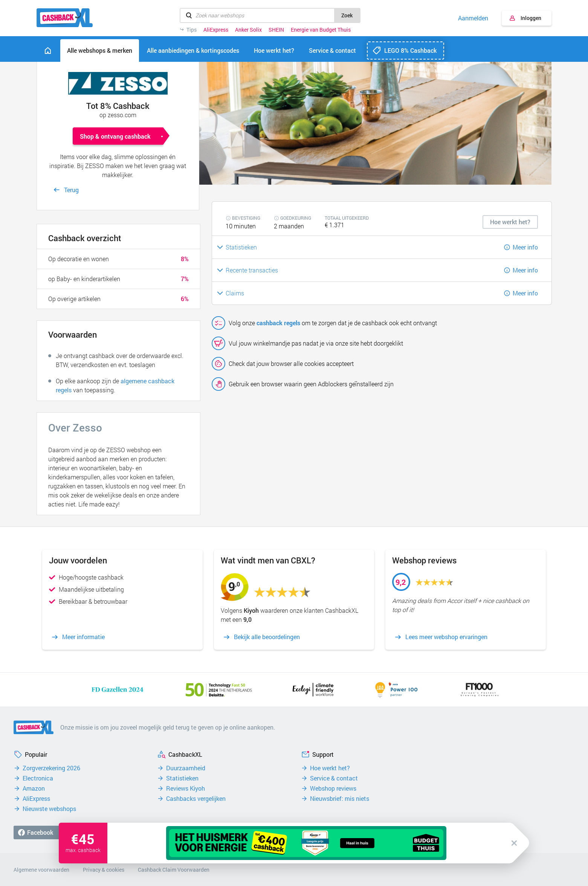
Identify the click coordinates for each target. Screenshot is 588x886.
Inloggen (531, 18)
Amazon (34, 788)
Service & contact (334, 778)
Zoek (347, 15)
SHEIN (276, 30)
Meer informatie (83, 637)
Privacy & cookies (104, 870)
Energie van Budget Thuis (321, 30)
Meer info (525, 247)
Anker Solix (248, 30)
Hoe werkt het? (330, 768)
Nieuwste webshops (49, 809)
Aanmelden (473, 18)
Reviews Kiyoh (186, 788)
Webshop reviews (333, 788)
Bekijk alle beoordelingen (267, 637)
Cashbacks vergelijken (196, 799)
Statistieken (182, 778)
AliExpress (216, 30)
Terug (71, 190)
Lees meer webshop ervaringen (446, 637)
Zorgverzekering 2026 (51, 768)
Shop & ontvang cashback (115, 136)
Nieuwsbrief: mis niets (340, 799)
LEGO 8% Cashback (410, 50)
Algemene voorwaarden (41, 870)
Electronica (38, 778)
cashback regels (278, 323)
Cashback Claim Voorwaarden (174, 870)
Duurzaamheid (186, 768)
